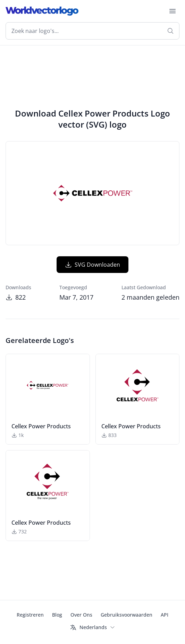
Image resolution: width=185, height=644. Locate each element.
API (165, 615)
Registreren (30, 615)
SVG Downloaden (92, 265)
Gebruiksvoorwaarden (127, 615)
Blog (57, 615)
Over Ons (81, 615)
